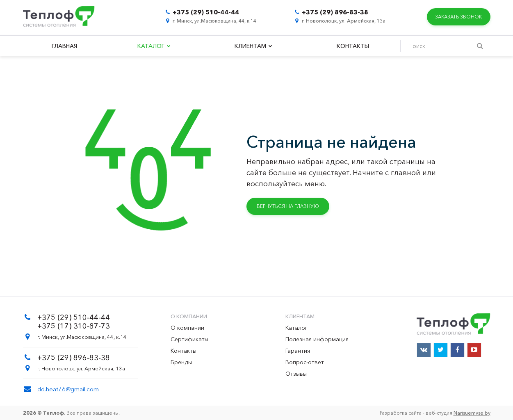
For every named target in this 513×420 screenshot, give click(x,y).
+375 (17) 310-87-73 (74, 326)
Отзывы (296, 374)
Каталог (154, 46)
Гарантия (298, 351)
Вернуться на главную (288, 206)
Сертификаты (189, 339)
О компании (187, 328)
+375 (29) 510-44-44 (206, 12)
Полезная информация (317, 339)
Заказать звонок (458, 17)
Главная (64, 46)
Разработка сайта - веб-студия (435, 413)
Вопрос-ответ (305, 362)
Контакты (353, 46)
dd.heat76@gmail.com (68, 389)
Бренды (181, 362)
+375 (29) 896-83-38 (335, 12)
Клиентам (253, 46)
